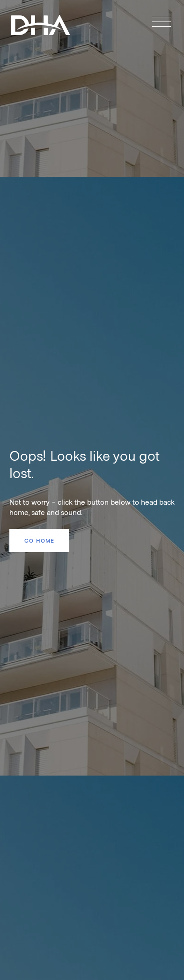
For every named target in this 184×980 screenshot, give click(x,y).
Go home (39, 540)
